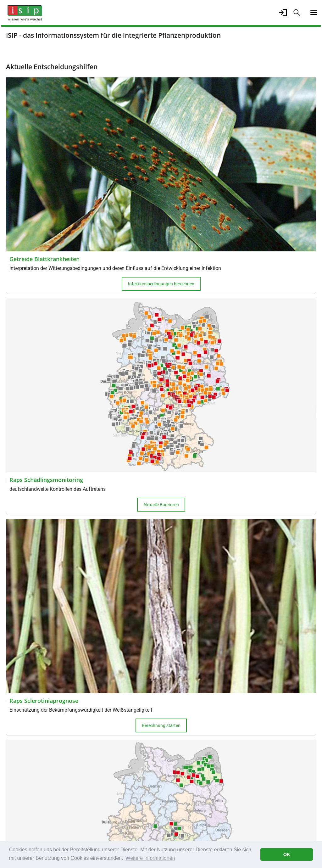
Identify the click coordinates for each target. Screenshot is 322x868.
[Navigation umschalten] (314, 13)
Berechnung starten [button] (161, 725)
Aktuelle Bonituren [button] (161, 505)
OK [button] (287, 854)
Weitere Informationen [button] (150, 858)
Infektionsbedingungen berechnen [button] (161, 284)
